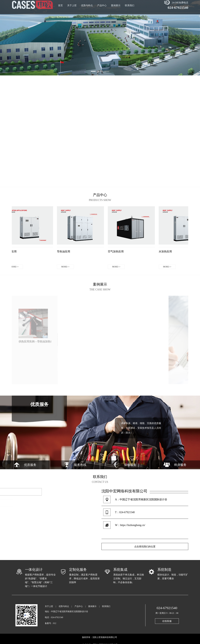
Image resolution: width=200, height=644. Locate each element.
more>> (15, 267)
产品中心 (102, 3)
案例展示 (116, 3)
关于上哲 (72, 3)
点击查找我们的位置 (145, 547)
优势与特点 (87, 3)
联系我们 (130, 3)
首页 (60, 3)
